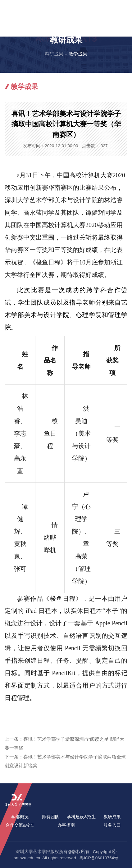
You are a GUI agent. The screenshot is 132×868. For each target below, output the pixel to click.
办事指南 (66, 825)
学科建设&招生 (81, 817)
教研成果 (112, 817)
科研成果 (54, 54)
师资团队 (51, 817)
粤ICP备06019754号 (99, 858)
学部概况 (20, 817)
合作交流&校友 (20, 825)
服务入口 (112, 825)
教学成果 (78, 54)
